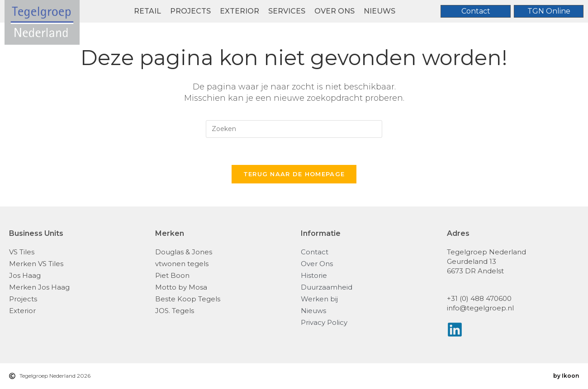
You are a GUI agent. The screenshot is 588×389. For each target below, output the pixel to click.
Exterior (239, 11)
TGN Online (549, 11)
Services (287, 11)
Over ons (334, 11)
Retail (147, 11)
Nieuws (379, 11)
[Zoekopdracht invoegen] (294, 129)
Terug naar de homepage (294, 174)
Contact (476, 11)
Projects (190, 11)
